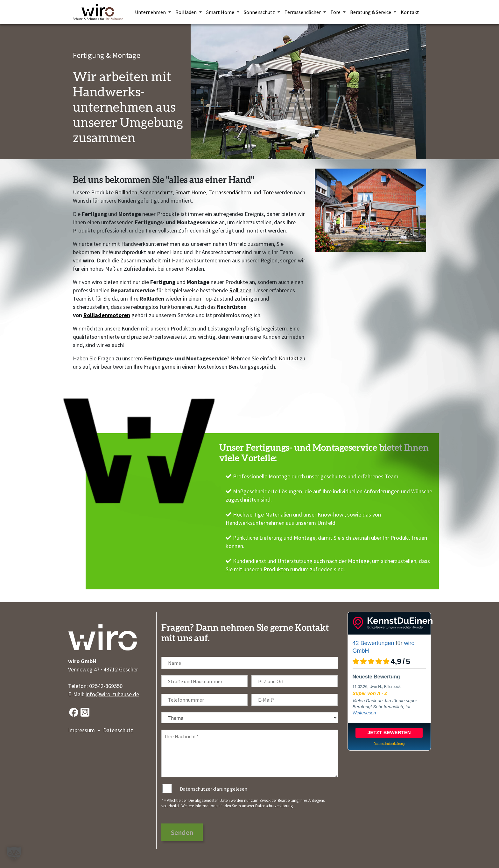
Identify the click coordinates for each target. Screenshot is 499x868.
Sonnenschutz (156, 192)
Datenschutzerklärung (274, 806)
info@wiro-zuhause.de (112, 694)
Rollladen (126, 192)
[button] (14, 854)
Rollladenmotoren (107, 315)
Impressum (81, 730)
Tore (268, 192)
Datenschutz (118, 730)
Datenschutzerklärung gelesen (214, 789)
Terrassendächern (230, 192)
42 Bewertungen (373, 643)
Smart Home (191, 192)
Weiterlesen (364, 713)
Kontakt (289, 358)
